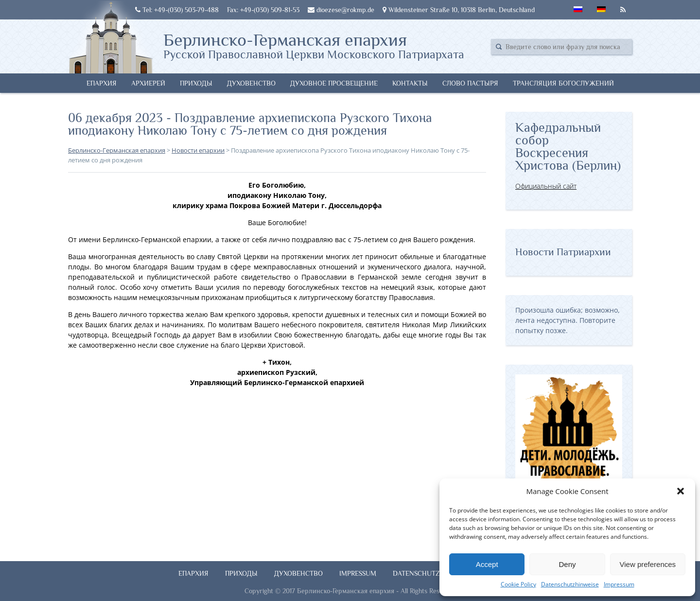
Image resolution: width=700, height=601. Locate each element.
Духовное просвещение (334, 83)
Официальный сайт (546, 186)
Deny (567, 564)
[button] (681, 491)
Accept (487, 564)
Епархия (102, 83)
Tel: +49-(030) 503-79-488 (177, 10)
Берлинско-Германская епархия (314, 45)
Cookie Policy (518, 584)
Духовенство (251, 83)
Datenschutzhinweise (570, 584)
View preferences (648, 564)
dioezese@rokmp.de (341, 10)
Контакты (410, 83)
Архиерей (148, 83)
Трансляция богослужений (563, 83)
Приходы (196, 83)
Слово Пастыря (470, 83)
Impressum (619, 584)
